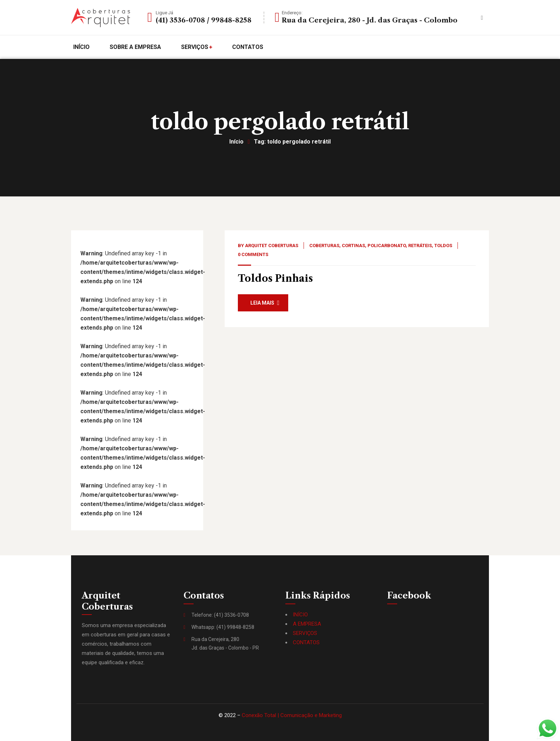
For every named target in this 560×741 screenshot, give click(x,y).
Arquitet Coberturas (272, 246)
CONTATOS (306, 642)
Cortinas (353, 246)
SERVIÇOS (305, 633)
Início (236, 142)
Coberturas (324, 246)
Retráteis (420, 246)
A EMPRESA (307, 624)
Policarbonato (387, 246)
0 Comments (253, 254)
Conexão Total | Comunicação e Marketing (292, 715)
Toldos (443, 246)
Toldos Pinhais (275, 278)
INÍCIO (300, 615)
